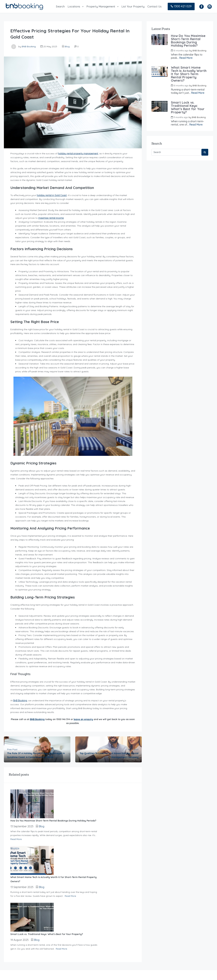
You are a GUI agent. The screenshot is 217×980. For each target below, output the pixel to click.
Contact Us (154, 6)
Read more (12, 931)
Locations (74, 6)
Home (63, 912)
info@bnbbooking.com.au (167, 941)
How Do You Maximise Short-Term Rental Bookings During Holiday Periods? (188, 41)
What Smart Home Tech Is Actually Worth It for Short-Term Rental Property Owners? (189, 74)
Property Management (101, 6)
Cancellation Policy (70, 947)
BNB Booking (29, 46)
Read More (52, 810)
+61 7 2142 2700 (188, 912)
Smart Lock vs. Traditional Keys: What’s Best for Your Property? (188, 107)
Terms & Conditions (70, 954)
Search (60, 6)
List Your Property (133, 6)
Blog (67, 46)
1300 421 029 (181, 6)
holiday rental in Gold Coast (52, 195)
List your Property (70, 926)
